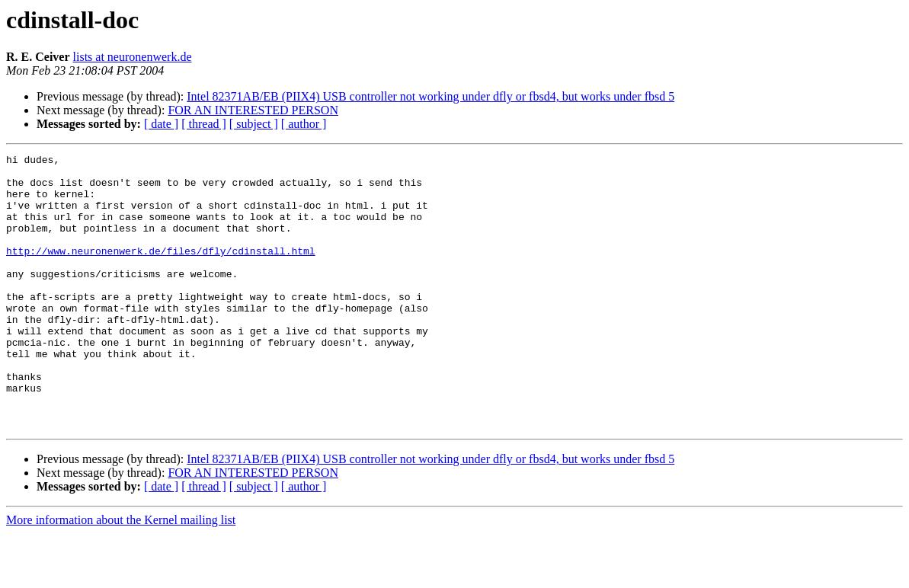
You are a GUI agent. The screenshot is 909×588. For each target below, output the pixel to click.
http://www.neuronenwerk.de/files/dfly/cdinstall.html (161, 271)
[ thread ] (204, 124)
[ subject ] (254, 124)
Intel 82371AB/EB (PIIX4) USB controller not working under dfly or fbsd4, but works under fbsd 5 (430, 96)
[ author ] (304, 124)
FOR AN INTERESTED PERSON (253, 110)
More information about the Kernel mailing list (121, 575)
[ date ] (161, 124)
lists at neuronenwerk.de (133, 57)
